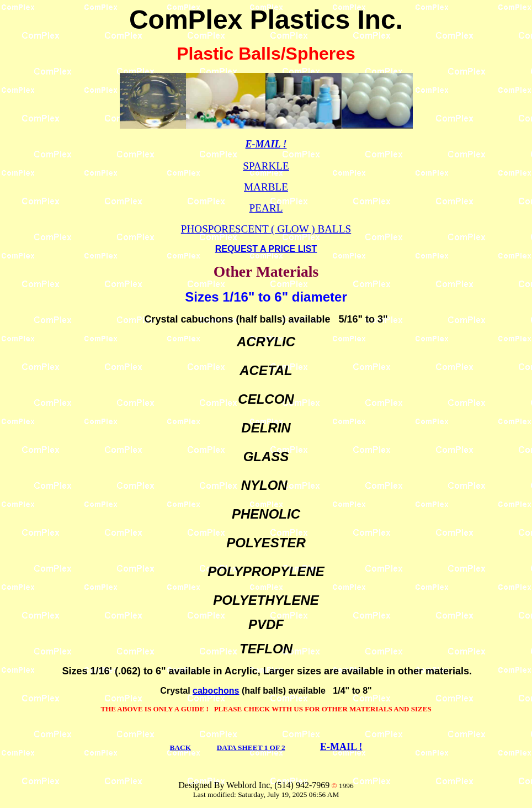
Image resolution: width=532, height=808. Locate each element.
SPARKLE (266, 166)
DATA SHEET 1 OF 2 (251, 748)
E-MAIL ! (341, 747)
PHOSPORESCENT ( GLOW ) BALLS (266, 229)
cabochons (216, 691)
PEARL (266, 208)
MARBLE (266, 187)
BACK (181, 748)
